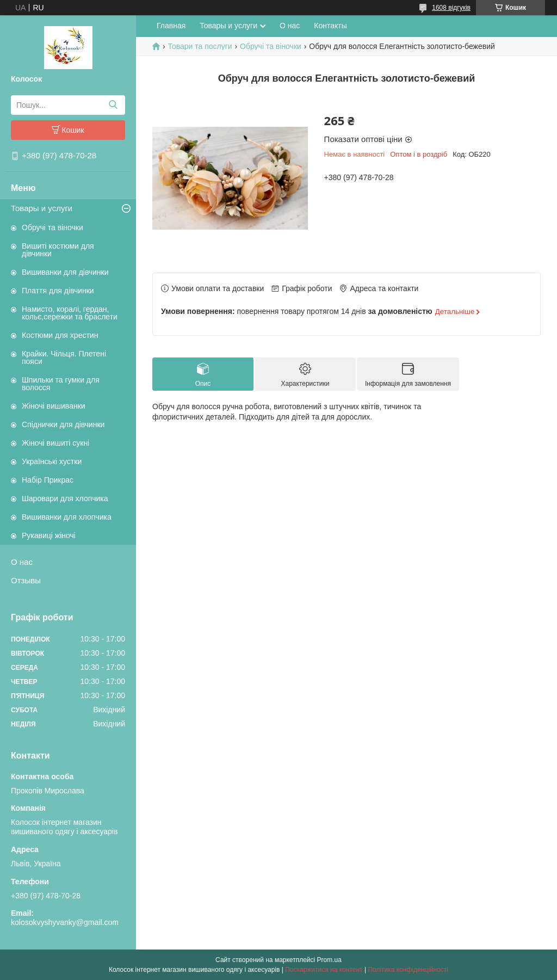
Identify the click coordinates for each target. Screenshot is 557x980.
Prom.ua (329, 960)
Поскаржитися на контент (324, 970)
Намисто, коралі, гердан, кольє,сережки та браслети (70, 313)
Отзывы (26, 580)
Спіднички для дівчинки (63, 424)
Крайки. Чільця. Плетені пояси (64, 358)
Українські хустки (52, 461)
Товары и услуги (42, 208)
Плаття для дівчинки (58, 291)
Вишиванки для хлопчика (67, 517)
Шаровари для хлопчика (65, 498)
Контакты (330, 26)
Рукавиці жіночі (49, 535)
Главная (171, 26)
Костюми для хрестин (60, 335)
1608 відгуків (451, 8)
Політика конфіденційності (408, 970)
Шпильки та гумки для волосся (61, 384)
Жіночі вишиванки (54, 406)
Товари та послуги (200, 46)
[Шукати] (113, 105)
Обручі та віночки (52, 227)
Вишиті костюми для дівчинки (58, 250)
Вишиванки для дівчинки (65, 272)
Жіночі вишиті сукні (55, 443)
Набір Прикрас (48, 480)
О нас (22, 562)
